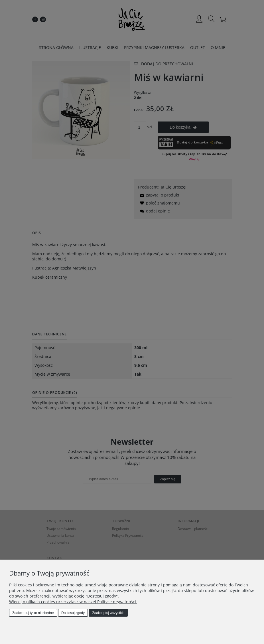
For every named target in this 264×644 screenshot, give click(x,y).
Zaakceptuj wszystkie (108, 613)
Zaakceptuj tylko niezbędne (33, 613)
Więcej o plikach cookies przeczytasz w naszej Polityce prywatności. (73, 602)
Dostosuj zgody (73, 613)
